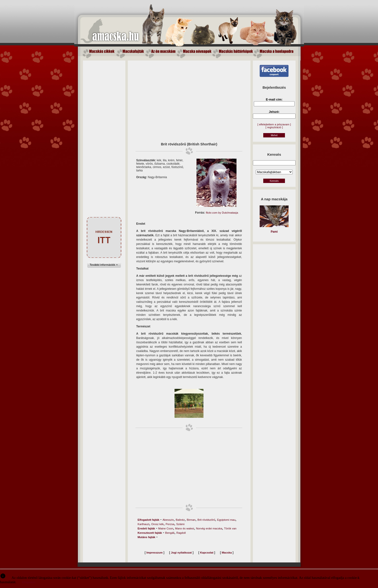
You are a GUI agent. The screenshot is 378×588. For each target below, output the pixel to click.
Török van (230, 528)
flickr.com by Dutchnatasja (222, 213)
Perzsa (170, 524)
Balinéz (180, 520)
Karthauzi (144, 524)
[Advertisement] (104, 133)
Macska (227, 553)
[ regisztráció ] (274, 127)
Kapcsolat (207, 553)
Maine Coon (166, 528)
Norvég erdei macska (209, 528)
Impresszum (154, 553)
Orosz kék (157, 524)
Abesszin (168, 520)
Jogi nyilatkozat (181, 553)
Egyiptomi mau (226, 520)
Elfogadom (29, 582)
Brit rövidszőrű (206, 520)
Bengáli (170, 533)
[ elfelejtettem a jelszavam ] (274, 124)
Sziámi (180, 524)
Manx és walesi (185, 528)
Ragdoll (181, 533)
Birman (191, 520)
